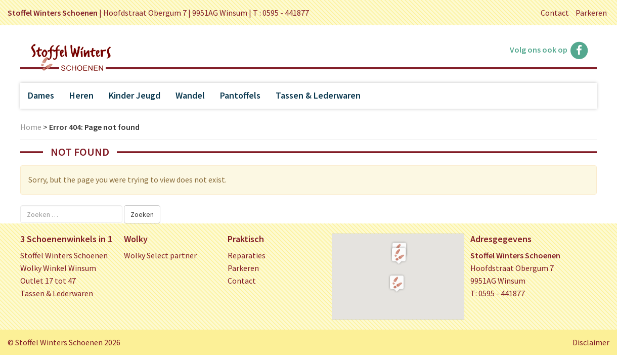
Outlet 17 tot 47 (48, 281)
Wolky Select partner (160, 255)
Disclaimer (591, 342)
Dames (41, 95)
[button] (399, 255)
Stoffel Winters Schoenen (64, 255)
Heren (81, 95)
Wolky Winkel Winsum (58, 268)
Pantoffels (240, 95)
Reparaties (247, 255)
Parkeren (591, 13)
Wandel (190, 95)
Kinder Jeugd (135, 95)
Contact (555, 13)
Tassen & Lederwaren (318, 95)
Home (31, 127)
